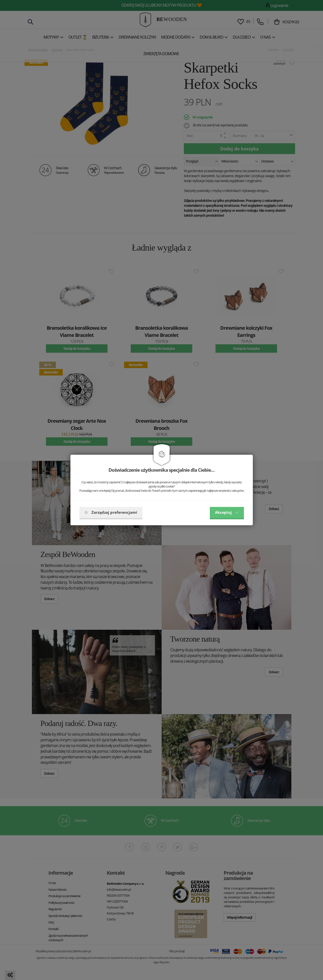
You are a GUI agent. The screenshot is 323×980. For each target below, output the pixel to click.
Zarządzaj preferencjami (111, 513)
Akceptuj (227, 513)
